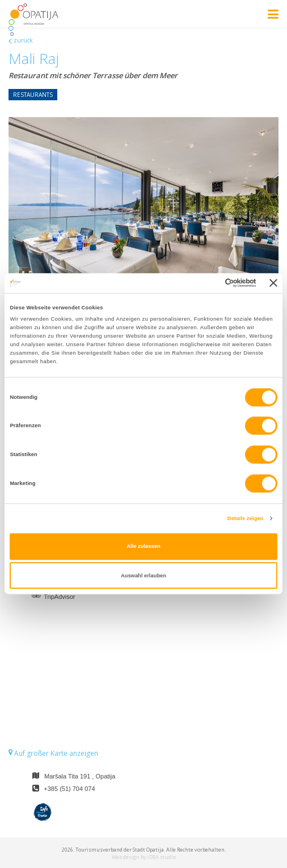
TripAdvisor (59, 597)
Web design (126, 857)
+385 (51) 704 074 (69, 789)
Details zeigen (246, 518)
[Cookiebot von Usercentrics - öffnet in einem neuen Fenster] (207, 283)
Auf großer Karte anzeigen (53, 753)
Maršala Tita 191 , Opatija (80, 776)
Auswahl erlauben (143, 576)
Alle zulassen (143, 546)
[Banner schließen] (273, 283)
